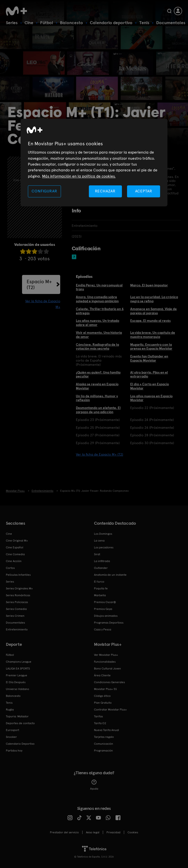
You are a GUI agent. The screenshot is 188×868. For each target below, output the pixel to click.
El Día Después (16, 682)
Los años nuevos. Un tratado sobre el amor (98, 323)
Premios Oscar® (105, 602)
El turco (99, 582)
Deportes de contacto (20, 723)
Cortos (10, 568)
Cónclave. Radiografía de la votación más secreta (97, 347)
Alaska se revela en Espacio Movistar (97, 386)
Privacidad (113, 832)
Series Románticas (18, 595)
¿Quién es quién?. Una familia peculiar (98, 374)
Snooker (11, 737)
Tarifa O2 (100, 723)
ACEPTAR (144, 191)
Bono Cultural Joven (107, 669)
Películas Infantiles (18, 575)
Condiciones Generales (109, 682)
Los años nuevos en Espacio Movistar (151, 398)
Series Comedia (16, 609)
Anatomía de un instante (110, 575)
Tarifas (98, 716)
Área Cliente (102, 675)
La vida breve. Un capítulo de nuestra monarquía (153, 335)
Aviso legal (93, 832)
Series (12, 23)
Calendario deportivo (111, 23)
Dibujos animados (106, 616)
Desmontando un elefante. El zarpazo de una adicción (98, 410)
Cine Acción (14, 561)
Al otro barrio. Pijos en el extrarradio (149, 374)
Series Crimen (15, 616)
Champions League (19, 662)
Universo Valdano (18, 689)
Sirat (97, 554)
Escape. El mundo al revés (150, 321)
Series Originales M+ (19, 588)
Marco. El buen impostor (149, 285)
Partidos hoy (14, 751)
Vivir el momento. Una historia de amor (99, 335)
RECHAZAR (105, 191)
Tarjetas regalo (104, 737)
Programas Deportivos (109, 623)
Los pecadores (104, 547)
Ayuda (94, 785)
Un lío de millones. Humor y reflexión (97, 398)
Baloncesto (71, 23)
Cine (29, 23)
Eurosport (12, 730)
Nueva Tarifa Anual (106, 730)
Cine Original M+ (17, 541)
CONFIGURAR (44, 191)
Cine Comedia (15, 554)
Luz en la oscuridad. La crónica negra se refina (154, 299)
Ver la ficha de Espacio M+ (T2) (100, 454)
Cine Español (15, 547)
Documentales (171, 23)
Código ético (102, 696)
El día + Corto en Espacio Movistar (150, 386)
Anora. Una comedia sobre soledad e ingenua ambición (97, 299)
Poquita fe (101, 588)
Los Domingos (103, 534)
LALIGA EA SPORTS (18, 669)
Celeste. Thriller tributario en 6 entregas (100, 311)
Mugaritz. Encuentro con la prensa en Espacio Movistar (151, 347)
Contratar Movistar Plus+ (110, 710)
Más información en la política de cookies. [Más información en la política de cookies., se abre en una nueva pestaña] (79, 176)
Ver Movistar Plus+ (106, 655)
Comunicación (104, 744)
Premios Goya (103, 609)
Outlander (101, 568)
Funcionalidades (105, 662)
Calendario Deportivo (20, 744)
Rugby (10, 710)
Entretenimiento (17, 629)
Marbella (100, 595)
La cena (99, 541)
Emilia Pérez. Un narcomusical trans (99, 287)
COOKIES (133, 832)
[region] (94, 163)
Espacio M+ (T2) (39, 284)
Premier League (17, 675)
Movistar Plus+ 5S (105, 689)
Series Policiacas (17, 602)
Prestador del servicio (64, 832)
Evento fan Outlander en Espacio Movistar (149, 358)
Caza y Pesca (103, 629)
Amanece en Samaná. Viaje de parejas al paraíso (153, 311)
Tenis (144, 23)
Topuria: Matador (17, 716)
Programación (103, 751)
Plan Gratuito (103, 703)
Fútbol (47, 23)
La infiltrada (102, 561)
